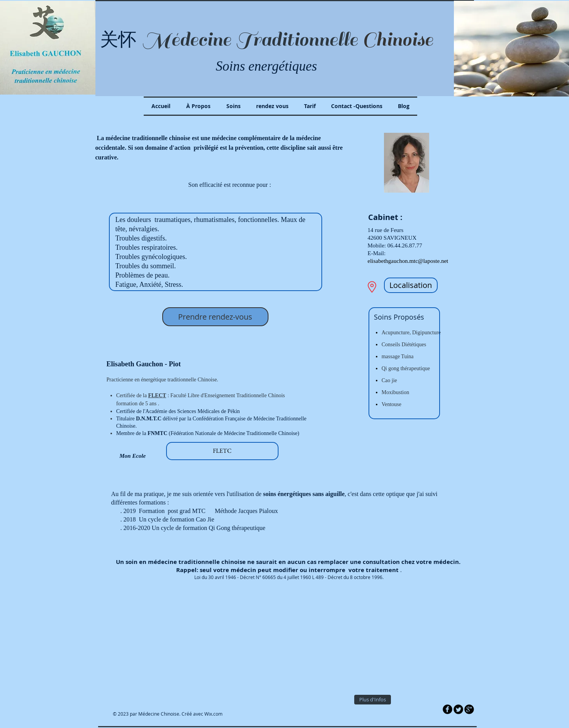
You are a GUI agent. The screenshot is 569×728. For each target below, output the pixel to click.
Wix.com (213, 714)
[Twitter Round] (458, 709)
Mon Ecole (126, 456)
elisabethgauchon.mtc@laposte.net (408, 261)
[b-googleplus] (469, 709)
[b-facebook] (448, 709)
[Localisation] (411, 285)
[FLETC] (222, 451)
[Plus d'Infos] (373, 700)
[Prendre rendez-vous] (215, 317)
